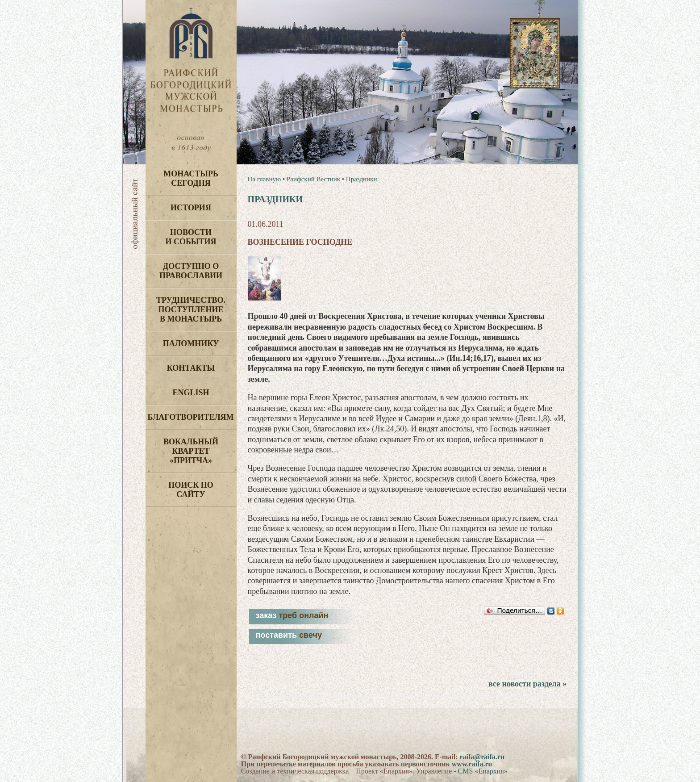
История (191, 208)
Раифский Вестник (313, 179)
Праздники (362, 179)
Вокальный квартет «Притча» (191, 451)
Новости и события (191, 237)
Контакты (191, 368)
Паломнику (191, 343)
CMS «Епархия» (483, 771)
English (191, 393)
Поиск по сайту (191, 490)
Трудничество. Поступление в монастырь (191, 309)
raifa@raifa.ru (482, 757)
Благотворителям (191, 417)
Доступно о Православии (191, 271)
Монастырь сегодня (191, 178)
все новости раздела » (527, 684)
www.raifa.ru (472, 764)
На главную (265, 179)
